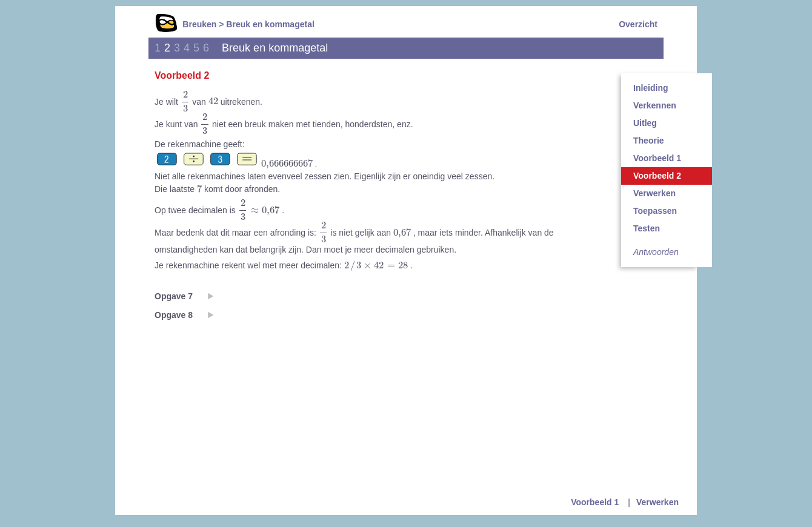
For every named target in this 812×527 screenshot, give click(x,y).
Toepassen (655, 211)
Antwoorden (656, 252)
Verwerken (654, 193)
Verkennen (655, 105)
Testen (647, 228)
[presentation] (185, 101)
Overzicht (638, 24)
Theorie (649, 141)
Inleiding (651, 88)
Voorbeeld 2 (657, 176)
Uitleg (645, 123)
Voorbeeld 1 (657, 158)
